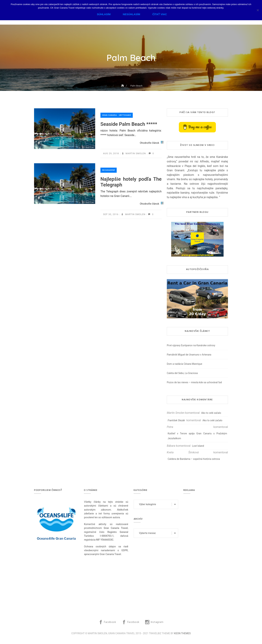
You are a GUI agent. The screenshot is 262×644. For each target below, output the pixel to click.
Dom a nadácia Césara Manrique (184, 364)
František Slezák (176, 420)
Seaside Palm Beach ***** (129, 124)
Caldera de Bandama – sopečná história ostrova (194, 459)
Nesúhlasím (131, 14)
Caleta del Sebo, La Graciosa (182, 373)
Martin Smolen (135, 153)
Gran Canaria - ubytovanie (117, 115)
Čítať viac (160, 14)
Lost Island (198, 446)
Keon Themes (182, 633)
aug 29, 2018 (111, 153)
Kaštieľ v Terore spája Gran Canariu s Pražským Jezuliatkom (197, 436)
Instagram (157, 622)
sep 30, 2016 (111, 214)
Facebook (110, 622)
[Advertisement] (207, 552)
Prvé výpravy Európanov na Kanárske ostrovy (191, 345)
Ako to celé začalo (211, 413)
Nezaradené (109, 170)
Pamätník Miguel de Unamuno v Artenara (189, 355)
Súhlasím (104, 14)
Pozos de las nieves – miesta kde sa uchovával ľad (194, 382)
